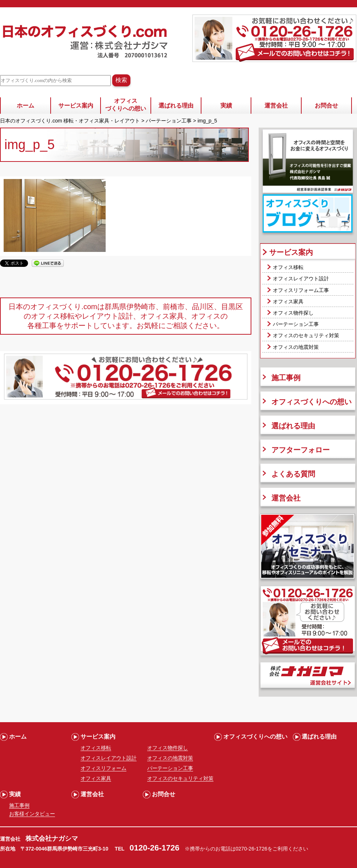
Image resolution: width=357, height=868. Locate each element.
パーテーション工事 (296, 324)
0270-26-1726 (252, 849)
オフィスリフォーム (103, 768)
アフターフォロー (301, 450)
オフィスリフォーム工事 (301, 290)
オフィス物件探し (293, 313)
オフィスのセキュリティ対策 (306, 335)
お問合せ (326, 106)
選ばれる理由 (176, 106)
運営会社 (276, 106)
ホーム (25, 106)
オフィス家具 (288, 301)
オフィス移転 (288, 267)
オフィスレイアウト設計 (301, 279)
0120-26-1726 (155, 848)
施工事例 (286, 378)
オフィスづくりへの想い (126, 105)
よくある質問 (293, 474)
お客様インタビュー (32, 814)
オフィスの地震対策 (296, 347)
